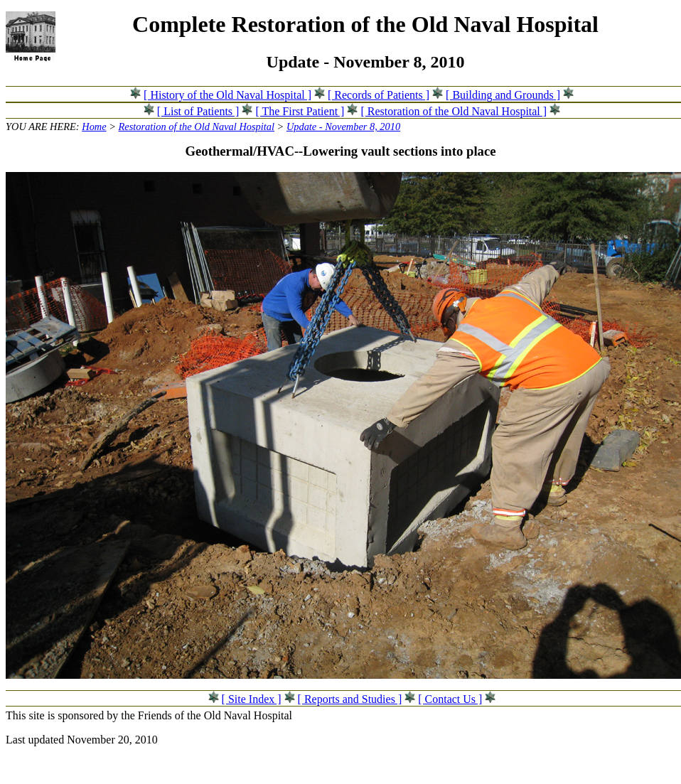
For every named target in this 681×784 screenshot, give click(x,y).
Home (94, 127)
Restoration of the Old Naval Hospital (197, 127)
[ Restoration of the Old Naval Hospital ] (454, 111)
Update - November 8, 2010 (343, 127)
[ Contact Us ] (450, 699)
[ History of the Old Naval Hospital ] (227, 95)
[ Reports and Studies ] (350, 699)
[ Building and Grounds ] (503, 95)
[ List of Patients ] (198, 111)
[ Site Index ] (252, 699)
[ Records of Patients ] (379, 95)
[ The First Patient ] (300, 111)
